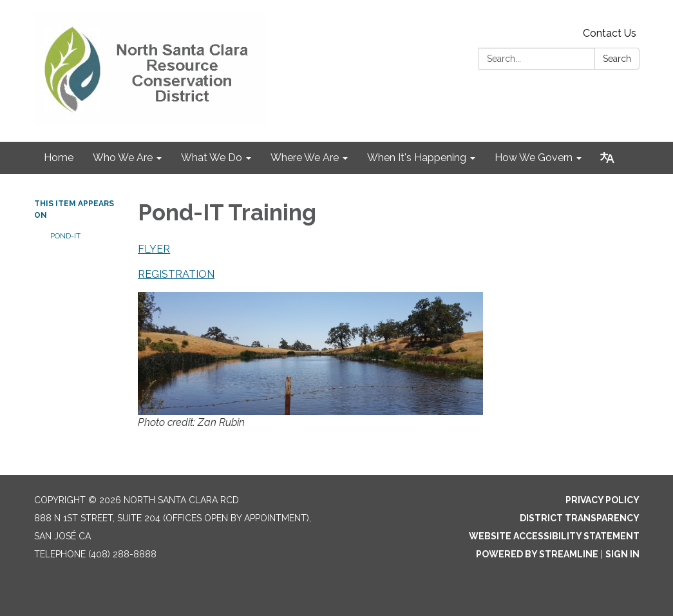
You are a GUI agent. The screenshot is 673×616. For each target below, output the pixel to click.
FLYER (154, 249)
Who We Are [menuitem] (123, 158)
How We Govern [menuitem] (534, 158)
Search (617, 59)
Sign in (622, 554)
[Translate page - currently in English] (607, 158)
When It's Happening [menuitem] (417, 158)
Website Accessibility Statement (554, 536)
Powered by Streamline (537, 554)
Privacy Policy (602, 500)
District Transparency (580, 518)
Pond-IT (65, 236)
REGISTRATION (176, 274)
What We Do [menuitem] (212, 158)
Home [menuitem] (59, 158)
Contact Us (610, 33)
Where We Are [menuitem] (305, 158)
